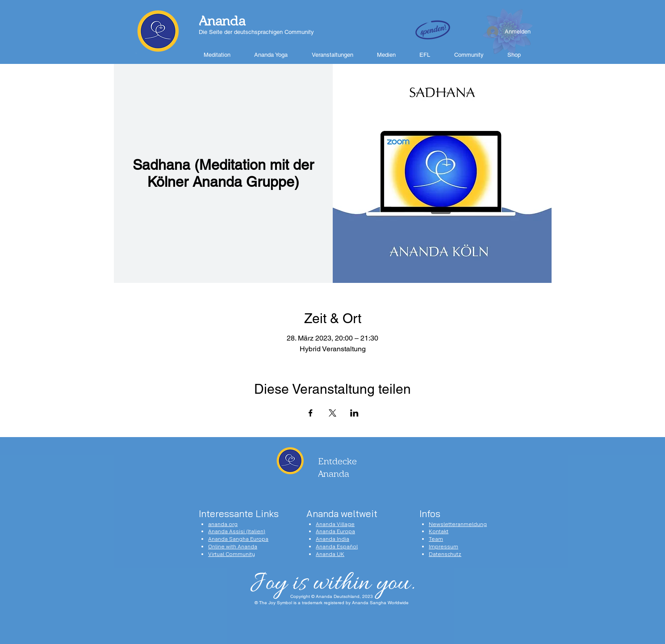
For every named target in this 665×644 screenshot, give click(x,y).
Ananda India (332, 539)
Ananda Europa (335, 531)
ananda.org (223, 524)
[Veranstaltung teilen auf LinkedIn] (354, 413)
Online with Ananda (233, 546)
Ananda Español (337, 546)
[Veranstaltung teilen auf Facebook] (311, 413)
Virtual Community (232, 554)
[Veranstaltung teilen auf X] (332, 413)
